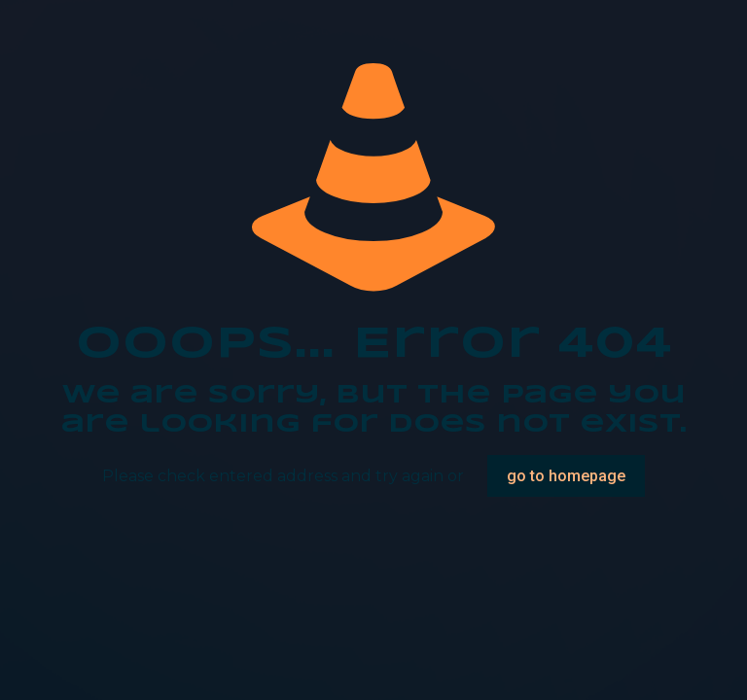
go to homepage (566, 476)
